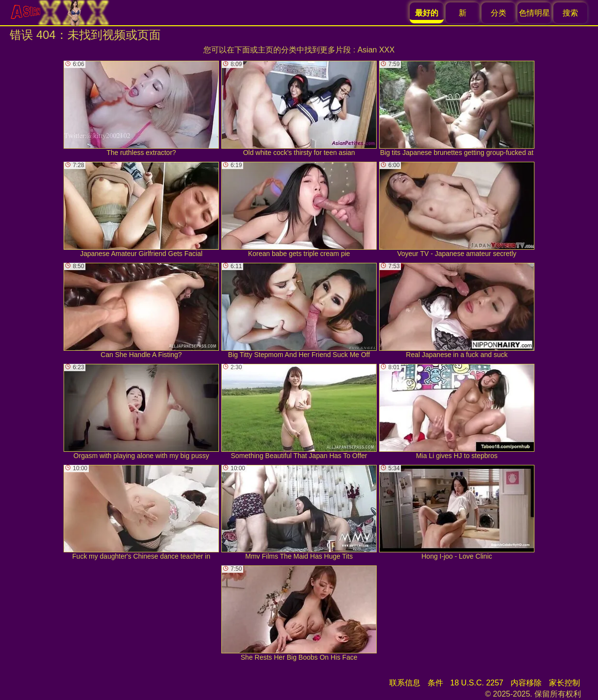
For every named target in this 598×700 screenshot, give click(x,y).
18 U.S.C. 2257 (477, 683)
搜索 (570, 13)
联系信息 (405, 683)
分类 (498, 13)
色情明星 (534, 13)
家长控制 (565, 683)
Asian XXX (376, 50)
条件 (435, 683)
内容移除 (526, 683)
